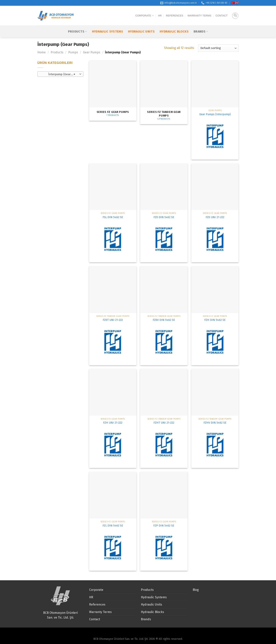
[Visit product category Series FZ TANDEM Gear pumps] (164, 92)
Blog (196, 590)
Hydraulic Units (141, 24)
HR (160, 12)
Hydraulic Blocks (174, 24)
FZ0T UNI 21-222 (113, 320)
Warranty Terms (199, 12)
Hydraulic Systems (108, 24)
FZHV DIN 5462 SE (215, 423)
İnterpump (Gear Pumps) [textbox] (60, 74)
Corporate (145, 12)
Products (78, 24)
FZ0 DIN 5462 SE (164, 217)
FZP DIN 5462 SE (164, 526)
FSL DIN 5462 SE (113, 217)
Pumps (73, 52)
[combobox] (60, 74)
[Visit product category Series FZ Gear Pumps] (113, 90)
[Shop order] (218, 48)
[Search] (235, 12)
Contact (222, 12)
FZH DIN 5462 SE (215, 320)
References (175, 12)
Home (41, 52)
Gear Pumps (92, 52)
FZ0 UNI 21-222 (215, 217)
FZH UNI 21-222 (113, 423)
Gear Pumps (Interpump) (215, 114)
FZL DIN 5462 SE (113, 526)
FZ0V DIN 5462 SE (164, 320)
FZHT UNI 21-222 (164, 423)
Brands (201, 24)
